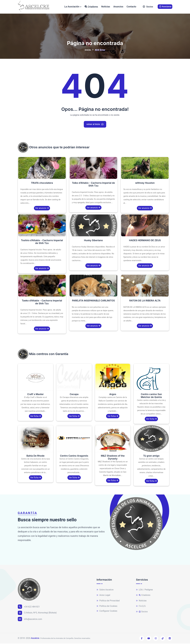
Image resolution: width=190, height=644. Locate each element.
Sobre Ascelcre (105, 590)
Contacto (131, 7)
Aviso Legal (103, 596)
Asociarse (165, 7)
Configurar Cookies (107, 612)
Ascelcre (35, 639)
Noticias (106, 7)
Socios (148, 7)
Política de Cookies (107, 607)
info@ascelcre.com (30, 620)
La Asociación (72, 7)
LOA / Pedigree (144, 590)
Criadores (91, 7)
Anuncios (118, 7)
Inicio (88, 50)
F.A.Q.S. (141, 607)
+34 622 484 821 (29, 607)
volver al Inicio (95, 125)
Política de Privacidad (108, 601)
